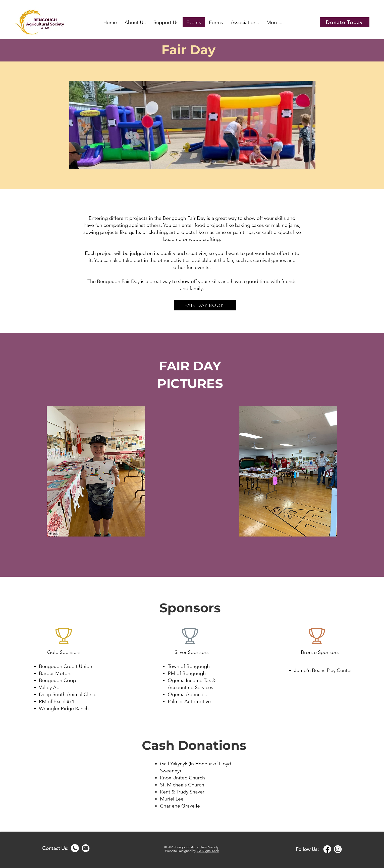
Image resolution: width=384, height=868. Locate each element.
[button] (135, 22)
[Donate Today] (345, 22)
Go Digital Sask (208, 851)
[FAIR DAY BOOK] (205, 305)
